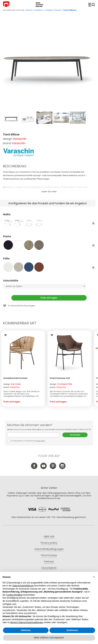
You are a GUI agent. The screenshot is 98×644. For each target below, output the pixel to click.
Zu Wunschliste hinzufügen (21, 306)
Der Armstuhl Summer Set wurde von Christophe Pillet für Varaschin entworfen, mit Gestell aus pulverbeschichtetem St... (69, 394)
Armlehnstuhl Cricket (15, 378)
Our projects (49, 568)
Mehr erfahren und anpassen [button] (49, 638)
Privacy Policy (41, 441)
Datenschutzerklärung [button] (23, 586)
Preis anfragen (49, 298)
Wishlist (6, 335)
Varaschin (20, 139)
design (12, 384)
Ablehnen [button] (26, 630)
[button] (94, 577)
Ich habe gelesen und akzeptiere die (26, 441)
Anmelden (75, 435)
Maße (49, 216)
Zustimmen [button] (72, 630)
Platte (49, 238)
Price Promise (49, 555)
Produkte (92, 5)
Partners (49, 562)
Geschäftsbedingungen (49, 549)
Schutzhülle (49, 282)
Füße (49, 260)
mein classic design (40, 5)
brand (12, 387)
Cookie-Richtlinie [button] (14, 595)
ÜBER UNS (49, 537)
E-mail (33, 435)
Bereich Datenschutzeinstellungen (27, 622)
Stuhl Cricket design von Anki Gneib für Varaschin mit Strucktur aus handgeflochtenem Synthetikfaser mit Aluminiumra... (22, 394)
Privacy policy (49, 543)
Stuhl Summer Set (60, 378)
